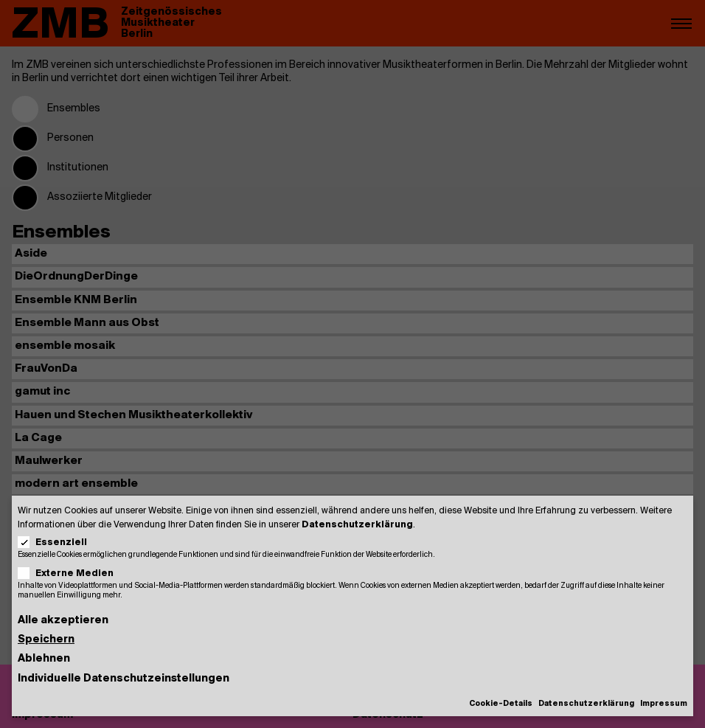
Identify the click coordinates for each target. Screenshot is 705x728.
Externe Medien (70, 573)
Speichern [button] (46, 640)
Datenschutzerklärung (357, 525)
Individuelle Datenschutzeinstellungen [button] (124, 679)
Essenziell (57, 542)
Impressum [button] (664, 704)
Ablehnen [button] (44, 659)
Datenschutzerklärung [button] (586, 704)
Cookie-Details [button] (501, 704)
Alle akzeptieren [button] (63, 621)
